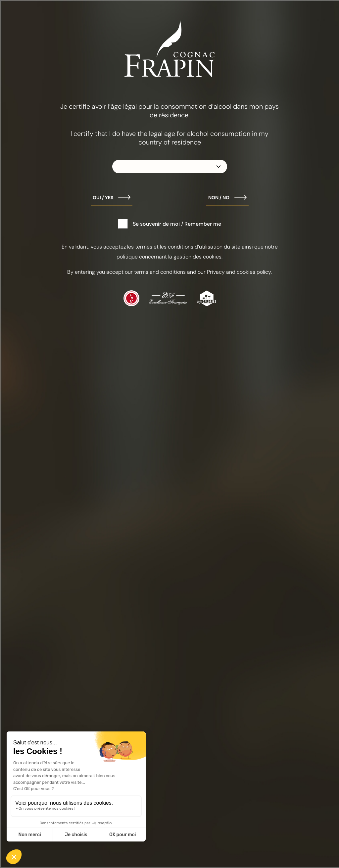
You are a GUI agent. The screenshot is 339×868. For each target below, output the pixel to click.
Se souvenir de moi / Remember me (177, 224)
